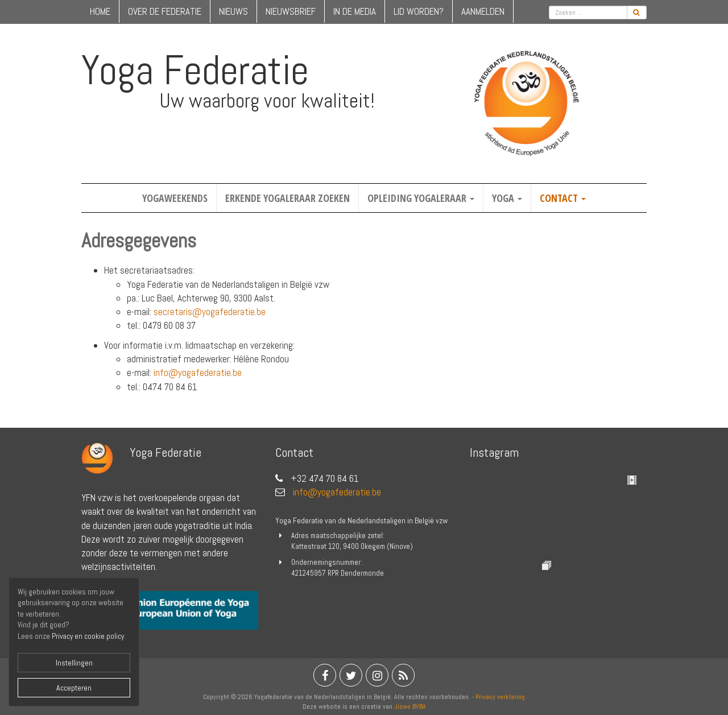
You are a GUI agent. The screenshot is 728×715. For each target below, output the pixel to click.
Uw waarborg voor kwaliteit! (267, 101)
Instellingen (74, 663)
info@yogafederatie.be (198, 373)
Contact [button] (563, 198)
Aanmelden (483, 11)
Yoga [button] (507, 198)
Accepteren (74, 688)
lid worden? (419, 11)
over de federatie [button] (165, 11)
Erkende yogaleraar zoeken (288, 198)
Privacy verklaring (500, 697)
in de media (355, 11)
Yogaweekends (175, 198)
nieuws (233, 11)
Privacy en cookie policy (88, 636)
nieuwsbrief (291, 11)
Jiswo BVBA (410, 706)
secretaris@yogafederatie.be (210, 312)
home (100, 11)
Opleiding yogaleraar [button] (421, 198)
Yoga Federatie (195, 70)
